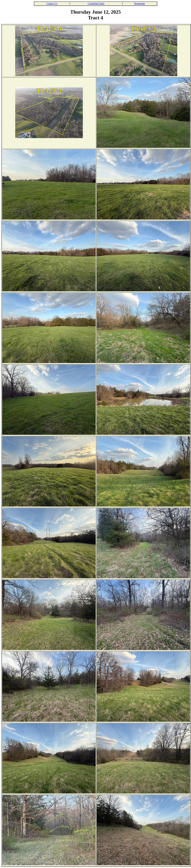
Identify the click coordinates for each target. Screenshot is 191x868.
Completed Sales (96, 3)
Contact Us (52, 3)
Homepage (140, 3)
